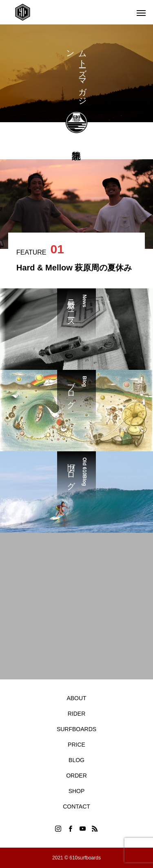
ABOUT (76, 698)
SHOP (77, 791)
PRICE (76, 745)
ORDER (76, 776)
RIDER (77, 714)
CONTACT (76, 806)
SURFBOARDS (76, 729)
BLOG (76, 760)
